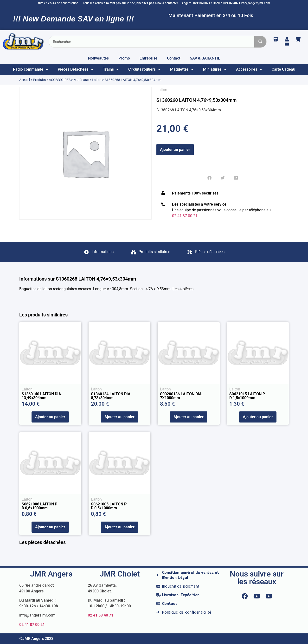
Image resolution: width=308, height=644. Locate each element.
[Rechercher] (260, 42)
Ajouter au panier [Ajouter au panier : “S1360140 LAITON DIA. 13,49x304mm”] (50, 417)
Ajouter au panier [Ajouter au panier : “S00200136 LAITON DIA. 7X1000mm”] (189, 417)
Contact (174, 58)
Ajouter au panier (175, 150)
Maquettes (182, 69)
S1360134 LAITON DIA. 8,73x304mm (111, 396)
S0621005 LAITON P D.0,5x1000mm (109, 506)
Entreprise (148, 58)
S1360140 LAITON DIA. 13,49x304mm (42, 396)
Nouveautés (98, 58)
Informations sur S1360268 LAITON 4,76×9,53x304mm (78, 279)
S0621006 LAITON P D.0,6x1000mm (39, 506)
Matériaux (81, 80)
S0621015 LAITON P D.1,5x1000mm (247, 396)
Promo (124, 58)
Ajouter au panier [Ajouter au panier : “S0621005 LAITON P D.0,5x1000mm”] (119, 527)
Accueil (25, 80)
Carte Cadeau (283, 69)
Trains (111, 69)
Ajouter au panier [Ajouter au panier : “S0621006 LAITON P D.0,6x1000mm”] (50, 527)
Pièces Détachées (76, 69)
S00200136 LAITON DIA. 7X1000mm (181, 396)
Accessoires (249, 69)
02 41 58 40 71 (101, 615)
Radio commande (31, 69)
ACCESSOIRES (60, 80)
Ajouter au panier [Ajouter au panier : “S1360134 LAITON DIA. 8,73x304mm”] (119, 417)
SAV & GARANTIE (205, 58)
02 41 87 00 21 (32, 625)
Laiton (97, 80)
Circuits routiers (144, 69)
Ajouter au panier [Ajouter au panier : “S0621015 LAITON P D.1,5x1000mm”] (258, 417)
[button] (209, 178)
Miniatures (215, 69)
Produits (39, 80)
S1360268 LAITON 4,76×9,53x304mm (196, 100)
